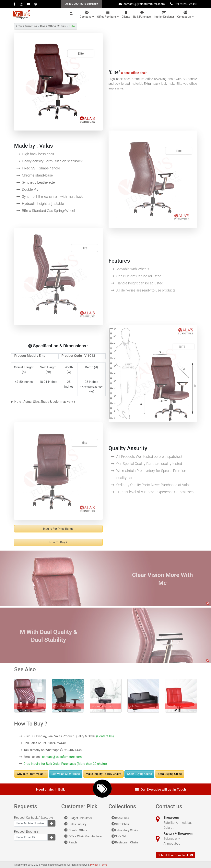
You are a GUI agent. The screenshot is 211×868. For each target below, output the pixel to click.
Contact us (185, 14)
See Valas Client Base (66, 774)
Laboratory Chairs (125, 830)
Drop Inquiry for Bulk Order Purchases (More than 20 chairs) (65, 764)
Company (87, 14)
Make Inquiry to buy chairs (104, 774)
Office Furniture (108, 14)
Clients (126, 14)
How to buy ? (58, 542)
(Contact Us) (105, 736)
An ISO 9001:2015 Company (82, 4)
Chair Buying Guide (139, 774)
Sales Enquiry (75, 824)
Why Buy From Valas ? (31, 774)
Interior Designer (164, 14)
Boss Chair (120, 818)
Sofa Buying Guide (170, 774)
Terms (104, 865)
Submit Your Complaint (176, 855)
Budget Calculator (78, 818)
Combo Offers (76, 830)
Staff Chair (120, 824)
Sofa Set (119, 836)
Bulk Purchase (142, 14)
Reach (71, 842)
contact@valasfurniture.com (62, 757)
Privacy (95, 865)
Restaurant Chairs (125, 842)
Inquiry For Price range (58, 529)
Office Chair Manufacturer (83, 836)
